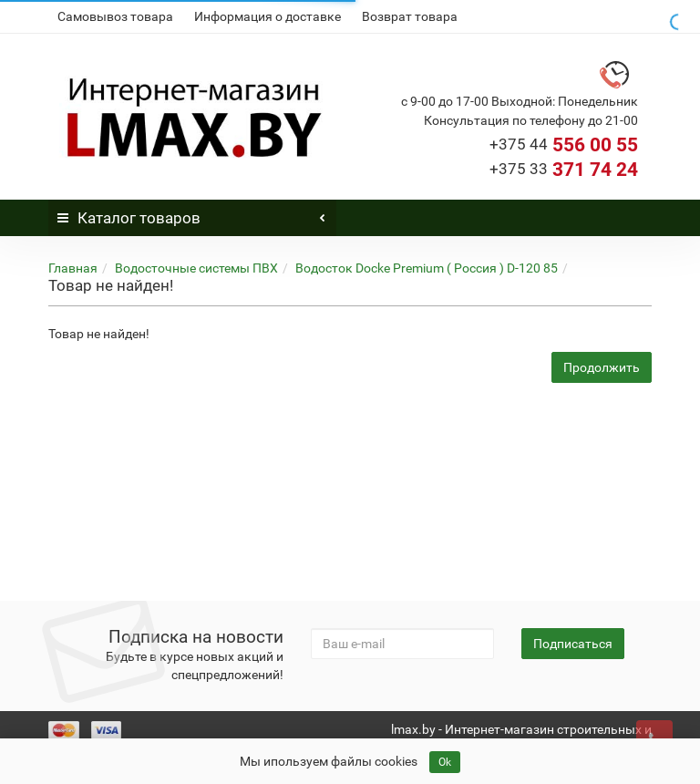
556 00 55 (564, 145)
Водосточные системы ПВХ (196, 268)
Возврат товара (410, 16)
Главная (73, 268)
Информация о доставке (268, 16)
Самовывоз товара (115, 16)
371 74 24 (564, 170)
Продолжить (602, 367)
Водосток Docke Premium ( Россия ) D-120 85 (427, 268)
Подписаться (573, 644)
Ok (445, 762)
